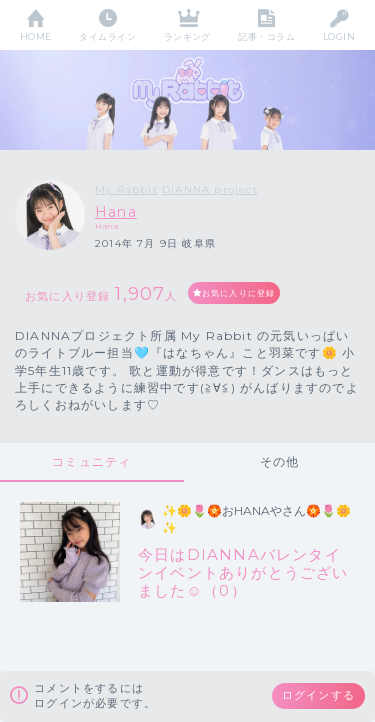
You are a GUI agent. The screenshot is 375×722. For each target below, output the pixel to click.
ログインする (318, 695)
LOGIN (339, 36)
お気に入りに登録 (239, 293)
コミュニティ (91, 461)
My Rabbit (126, 189)
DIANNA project (210, 189)
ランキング (187, 36)
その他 (280, 461)
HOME (36, 36)
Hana (116, 212)
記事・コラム (266, 36)
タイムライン (107, 36)
